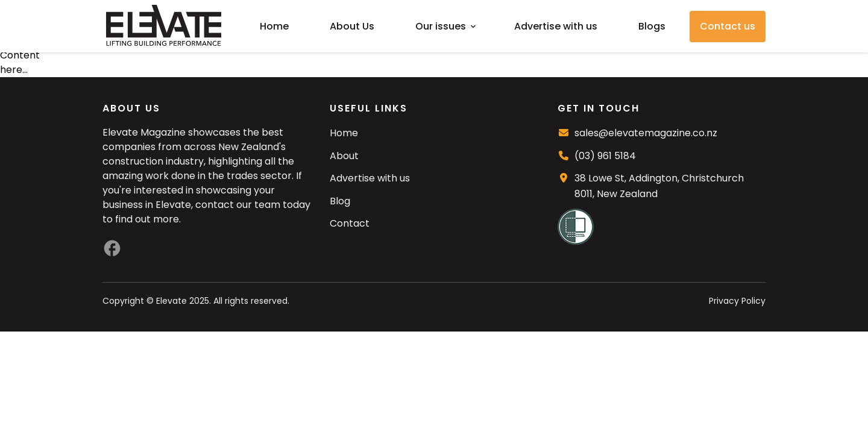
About (344, 156)
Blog (340, 201)
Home (274, 26)
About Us (352, 26)
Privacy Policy (737, 301)
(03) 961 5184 (605, 156)
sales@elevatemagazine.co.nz (646, 133)
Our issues (441, 26)
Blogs (652, 26)
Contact (350, 223)
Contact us (728, 26)
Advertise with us (556, 26)
